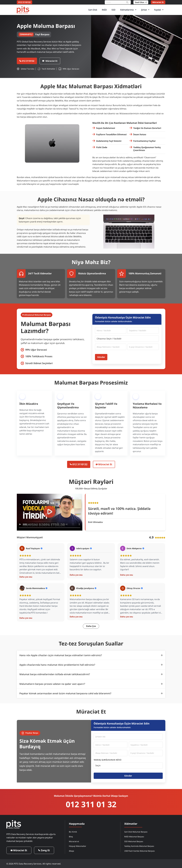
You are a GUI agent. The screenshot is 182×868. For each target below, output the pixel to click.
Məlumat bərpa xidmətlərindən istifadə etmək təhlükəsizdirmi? (55, 674)
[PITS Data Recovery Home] (23, 10)
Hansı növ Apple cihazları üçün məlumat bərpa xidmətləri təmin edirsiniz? (61, 655)
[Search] (127, 2)
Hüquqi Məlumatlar (78, 846)
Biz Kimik (73, 832)
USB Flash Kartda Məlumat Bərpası (140, 851)
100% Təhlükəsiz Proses (39, 357)
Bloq (71, 836)
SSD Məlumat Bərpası (134, 841)
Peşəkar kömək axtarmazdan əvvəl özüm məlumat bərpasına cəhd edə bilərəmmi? (65, 693)
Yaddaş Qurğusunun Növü (108, 760)
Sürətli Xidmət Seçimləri (39, 363)
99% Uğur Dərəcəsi (36, 350)
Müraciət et (74, 841)
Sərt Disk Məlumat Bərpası (136, 832)
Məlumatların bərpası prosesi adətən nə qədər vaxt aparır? (52, 684)
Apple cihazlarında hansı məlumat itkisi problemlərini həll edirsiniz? (57, 665)
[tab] (91, 655)
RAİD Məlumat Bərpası (134, 836)
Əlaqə (71, 851)
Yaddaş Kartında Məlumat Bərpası (139, 846)
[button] (50, 512)
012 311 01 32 (91, 804)
